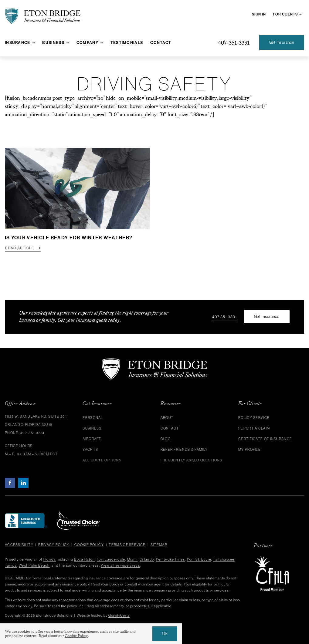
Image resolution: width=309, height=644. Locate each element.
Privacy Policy (54, 545)
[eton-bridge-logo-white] (154, 361)
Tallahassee (224, 559)
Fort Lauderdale (111, 559)
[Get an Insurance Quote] (282, 42)
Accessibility (19, 545)
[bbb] (26, 516)
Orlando (147, 559)
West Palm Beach (34, 565)
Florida (50, 559)
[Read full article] (23, 248)
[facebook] (10, 483)
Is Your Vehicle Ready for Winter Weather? (69, 238)
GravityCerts (119, 615)
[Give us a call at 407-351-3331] (234, 43)
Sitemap (159, 545)
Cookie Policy (89, 545)
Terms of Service (127, 545)
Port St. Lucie (199, 559)
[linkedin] (23, 483)
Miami (132, 559)
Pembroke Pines (170, 559)
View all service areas (120, 565)
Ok (165, 634)
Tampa (11, 565)
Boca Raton (84, 559)
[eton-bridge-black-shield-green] (43, 11)
